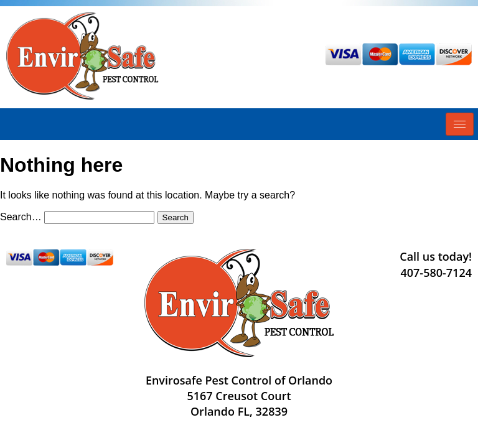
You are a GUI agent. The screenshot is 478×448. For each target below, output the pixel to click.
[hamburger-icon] (460, 124)
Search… (21, 217)
